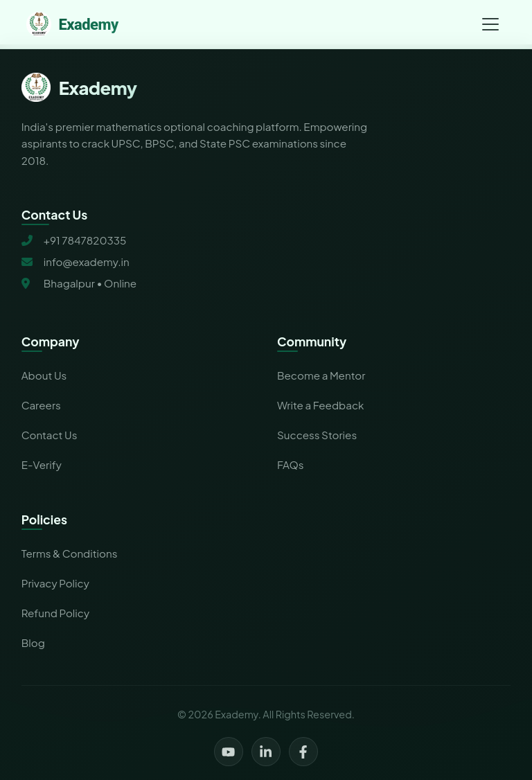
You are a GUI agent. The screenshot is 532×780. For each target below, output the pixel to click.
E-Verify (42, 464)
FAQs (291, 464)
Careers (41, 405)
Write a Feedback (320, 405)
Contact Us (50, 435)
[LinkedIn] (266, 752)
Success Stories (317, 435)
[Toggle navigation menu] (490, 24)
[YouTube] (229, 752)
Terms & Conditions (70, 553)
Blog (33, 642)
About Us (44, 375)
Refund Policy (55, 613)
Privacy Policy (55, 583)
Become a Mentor (321, 375)
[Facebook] (303, 752)
